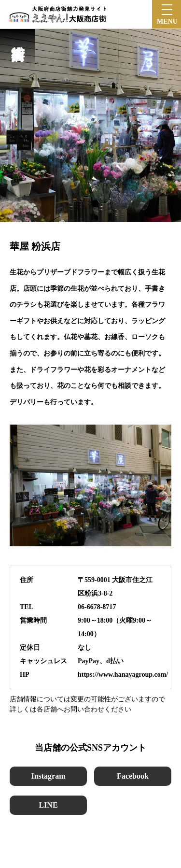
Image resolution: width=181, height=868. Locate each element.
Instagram (48, 776)
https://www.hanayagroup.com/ (123, 675)
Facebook (133, 776)
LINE (48, 805)
